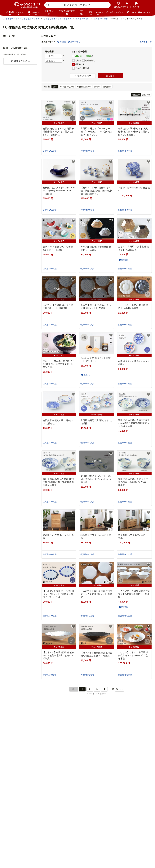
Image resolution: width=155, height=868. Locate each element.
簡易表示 (136, 95)
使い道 (96, 13)
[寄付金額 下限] (53, 56)
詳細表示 (146, 95)
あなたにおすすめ (67, 12)
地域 (34, 13)
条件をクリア (146, 42)
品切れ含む (74, 42)
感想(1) (124, 260)
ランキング (49, 12)
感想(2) (87, 375)
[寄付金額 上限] (53, 61)
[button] (92, 56)
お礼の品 (15, 13)
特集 (82, 12)
